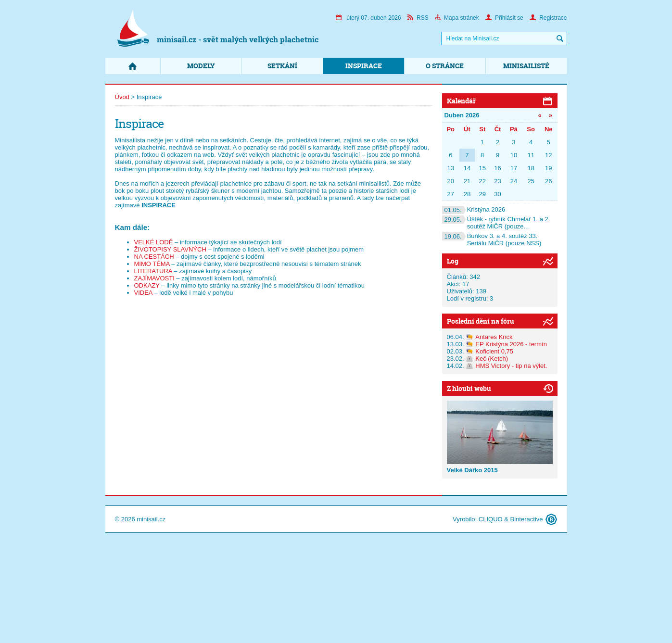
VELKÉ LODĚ (154, 242)
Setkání (282, 66)
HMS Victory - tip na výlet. (511, 366)
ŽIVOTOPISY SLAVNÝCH (170, 249)
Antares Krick (494, 337)
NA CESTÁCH (154, 257)
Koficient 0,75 (494, 351)
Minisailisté (526, 66)
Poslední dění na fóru (481, 321)
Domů (133, 66)
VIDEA (143, 293)
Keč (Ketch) (492, 359)
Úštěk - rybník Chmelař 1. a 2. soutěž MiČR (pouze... (496, 223)
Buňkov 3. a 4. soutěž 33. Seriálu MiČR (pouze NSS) (492, 240)
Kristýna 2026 (474, 209)
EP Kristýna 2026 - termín (511, 344)
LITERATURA (153, 271)
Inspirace (364, 66)
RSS (418, 18)
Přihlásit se (504, 18)
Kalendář (461, 101)
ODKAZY (147, 285)
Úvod (122, 97)
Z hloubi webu (469, 388)
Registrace (548, 18)
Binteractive (527, 519)
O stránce (445, 66)
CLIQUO (491, 519)
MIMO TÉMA (152, 264)
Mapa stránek (457, 18)
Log (453, 261)
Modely (201, 66)
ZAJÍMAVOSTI (154, 278)
